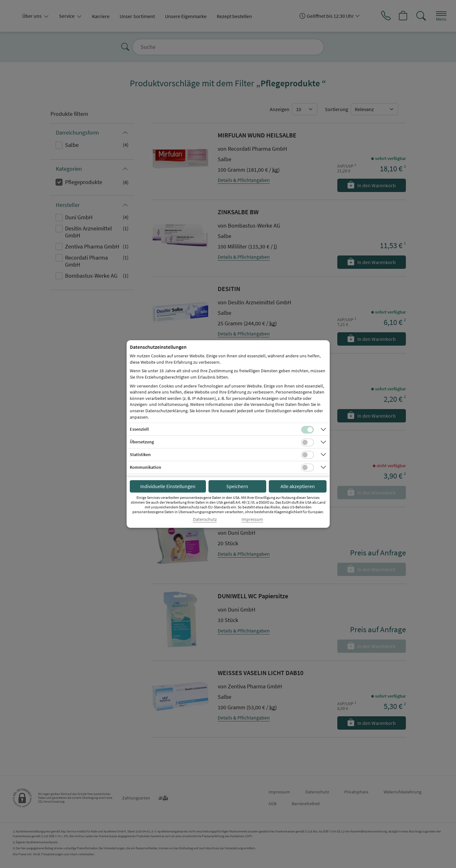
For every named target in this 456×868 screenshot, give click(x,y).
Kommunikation (145, 467)
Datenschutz (205, 519)
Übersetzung (142, 442)
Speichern (237, 486)
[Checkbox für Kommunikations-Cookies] (307, 467)
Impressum (252, 519)
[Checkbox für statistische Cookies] (307, 455)
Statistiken (140, 454)
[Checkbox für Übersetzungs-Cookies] (307, 442)
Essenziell (139, 429)
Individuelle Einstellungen (168, 486)
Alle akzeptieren (298, 486)
